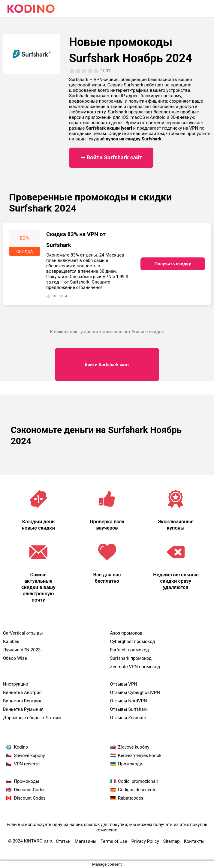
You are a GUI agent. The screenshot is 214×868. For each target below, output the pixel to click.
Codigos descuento (137, 790)
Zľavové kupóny (134, 747)
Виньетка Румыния (23, 709)
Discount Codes (30, 790)
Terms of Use (114, 841)
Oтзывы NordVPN (129, 701)
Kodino (21, 747)
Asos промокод (126, 633)
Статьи (63, 841)
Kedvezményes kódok (140, 755)
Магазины (86, 841)
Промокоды (27, 781)
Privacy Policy (145, 841)
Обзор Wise (15, 658)
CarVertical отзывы (23, 633)
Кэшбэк (11, 641)
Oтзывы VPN (124, 684)
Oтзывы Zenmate (128, 718)
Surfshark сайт (107, 365)
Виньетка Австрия (22, 692)
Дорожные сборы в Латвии (32, 718)
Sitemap (171, 841)
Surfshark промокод (131, 658)
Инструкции (16, 684)
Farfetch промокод (130, 650)
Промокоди (130, 764)
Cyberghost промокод (133, 641)
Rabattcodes (131, 798)
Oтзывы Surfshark (129, 709)
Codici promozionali (138, 781)
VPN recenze (27, 764)
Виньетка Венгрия (22, 701)
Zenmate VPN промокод (135, 667)
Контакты (194, 841)
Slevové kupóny (30, 755)
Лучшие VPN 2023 (22, 650)
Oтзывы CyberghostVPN (135, 692)
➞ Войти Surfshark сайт (111, 158)
